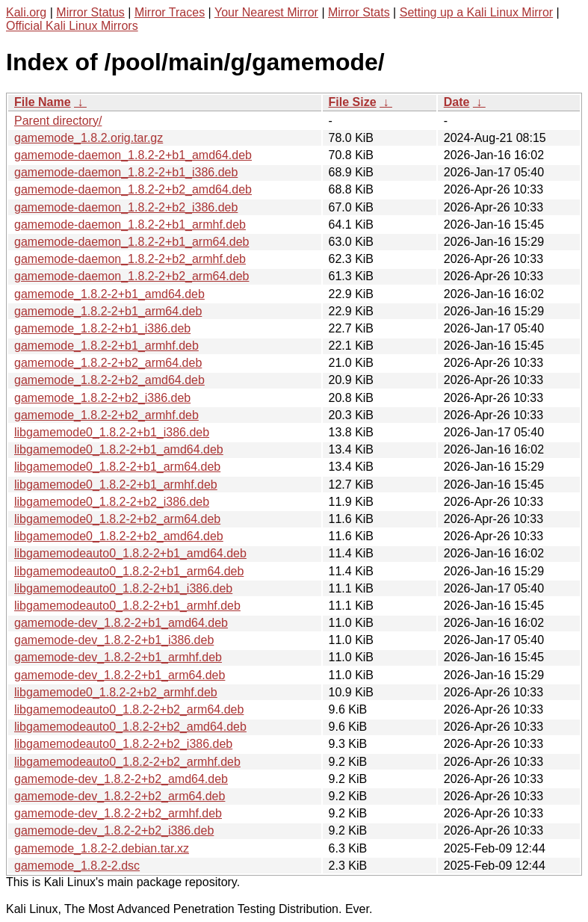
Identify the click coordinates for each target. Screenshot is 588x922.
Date (457, 102)
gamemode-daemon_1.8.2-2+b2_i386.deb (126, 207)
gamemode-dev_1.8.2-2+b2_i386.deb (114, 830)
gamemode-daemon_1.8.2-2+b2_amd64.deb (133, 189)
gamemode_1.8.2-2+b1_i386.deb (102, 328)
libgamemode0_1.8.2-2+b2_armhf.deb (116, 692)
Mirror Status (90, 12)
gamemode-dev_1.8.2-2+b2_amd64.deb (121, 779)
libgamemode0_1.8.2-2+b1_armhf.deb (116, 485)
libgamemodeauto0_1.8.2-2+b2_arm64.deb (129, 709)
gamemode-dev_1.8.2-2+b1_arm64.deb (120, 675)
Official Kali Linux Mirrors (72, 26)
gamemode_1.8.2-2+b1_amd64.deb (109, 294)
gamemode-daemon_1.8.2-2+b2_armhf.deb (130, 259)
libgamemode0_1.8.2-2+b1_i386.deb (112, 432)
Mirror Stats (359, 12)
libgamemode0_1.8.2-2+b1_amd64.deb (119, 449)
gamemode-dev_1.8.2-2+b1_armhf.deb (118, 657)
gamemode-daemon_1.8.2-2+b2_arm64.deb (131, 276)
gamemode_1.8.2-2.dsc (77, 866)
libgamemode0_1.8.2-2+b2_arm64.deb (117, 519)
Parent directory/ (58, 121)
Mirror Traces (170, 12)
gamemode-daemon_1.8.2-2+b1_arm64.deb (131, 242)
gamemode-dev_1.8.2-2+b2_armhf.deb (118, 813)
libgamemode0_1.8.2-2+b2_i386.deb (112, 502)
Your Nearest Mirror (266, 12)
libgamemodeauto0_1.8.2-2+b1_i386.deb (123, 588)
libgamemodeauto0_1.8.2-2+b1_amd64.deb (130, 553)
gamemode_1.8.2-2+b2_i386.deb (102, 398)
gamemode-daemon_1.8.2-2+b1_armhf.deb (130, 225)
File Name (43, 102)
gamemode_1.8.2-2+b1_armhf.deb (106, 346)
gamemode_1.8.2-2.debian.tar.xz (102, 848)
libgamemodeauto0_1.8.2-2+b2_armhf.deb (127, 762)
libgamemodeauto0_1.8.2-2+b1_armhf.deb (127, 606)
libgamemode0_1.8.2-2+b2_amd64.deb (119, 536)
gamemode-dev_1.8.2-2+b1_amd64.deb (121, 623)
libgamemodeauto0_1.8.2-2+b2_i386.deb (123, 744)
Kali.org (26, 12)
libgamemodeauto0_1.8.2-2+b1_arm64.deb (129, 571)
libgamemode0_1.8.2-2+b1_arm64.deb (117, 467)
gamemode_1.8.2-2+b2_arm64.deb (108, 363)
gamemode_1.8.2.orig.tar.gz (89, 138)
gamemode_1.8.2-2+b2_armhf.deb (106, 415)
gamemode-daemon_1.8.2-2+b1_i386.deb (126, 172)
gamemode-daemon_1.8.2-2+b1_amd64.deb (133, 155)
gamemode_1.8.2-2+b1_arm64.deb (108, 311)
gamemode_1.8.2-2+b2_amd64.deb (109, 380)
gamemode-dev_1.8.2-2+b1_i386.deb (114, 640)
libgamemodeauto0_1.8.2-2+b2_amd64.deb (130, 727)
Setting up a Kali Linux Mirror (476, 12)
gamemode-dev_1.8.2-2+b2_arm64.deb (120, 796)
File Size (353, 102)
